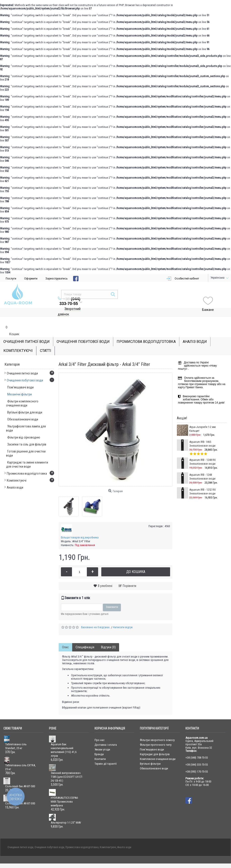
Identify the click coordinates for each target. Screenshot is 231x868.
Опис (65, 638)
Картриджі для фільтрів (155, 745)
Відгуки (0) (108, 638)
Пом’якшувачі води (152, 740)
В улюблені (105, 577)
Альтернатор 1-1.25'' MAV (66, 814)
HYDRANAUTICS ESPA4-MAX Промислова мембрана (65, 793)
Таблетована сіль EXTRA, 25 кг (20, 758)
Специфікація (85, 638)
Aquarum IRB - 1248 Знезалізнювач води (202, 468)
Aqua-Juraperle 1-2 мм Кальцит (202, 420)
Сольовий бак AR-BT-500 (20, 777)
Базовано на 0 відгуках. (96, 618)
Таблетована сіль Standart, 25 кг (16, 737)
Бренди (99, 745)
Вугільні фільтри (150, 755)
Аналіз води (124, 838)
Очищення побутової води (49, 838)
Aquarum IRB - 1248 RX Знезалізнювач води (202, 453)
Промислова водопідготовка (82, 838)
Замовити (112, 598)
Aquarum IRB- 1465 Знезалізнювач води (202, 435)
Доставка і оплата (106, 736)
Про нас (99, 731)
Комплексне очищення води (158, 750)
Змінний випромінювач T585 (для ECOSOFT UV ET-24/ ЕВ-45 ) (67, 768)
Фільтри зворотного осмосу (157, 731)
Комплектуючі (108, 838)
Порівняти (129, 577)
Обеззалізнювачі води (154, 759)
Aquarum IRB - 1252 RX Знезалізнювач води (202, 482)
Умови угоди (102, 740)
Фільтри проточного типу (156, 736)
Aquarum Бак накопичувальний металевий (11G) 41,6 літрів (64, 741)
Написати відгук (123, 618)
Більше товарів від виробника (80, 528)
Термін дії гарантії (106, 755)
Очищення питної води (20, 838)
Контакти (100, 750)
